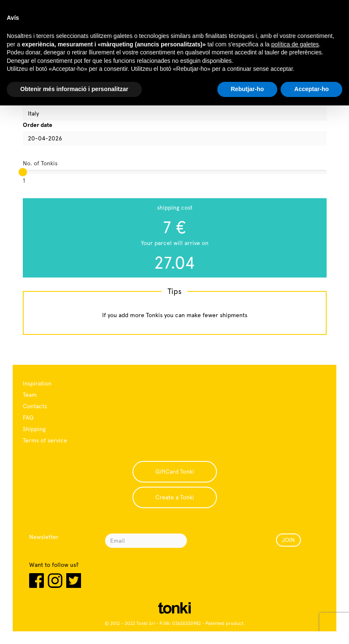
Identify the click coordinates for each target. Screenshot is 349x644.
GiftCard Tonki (175, 472)
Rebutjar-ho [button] (248, 89)
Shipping (34, 429)
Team (30, 395)
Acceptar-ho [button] (311, 89)
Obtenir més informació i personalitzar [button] (74, 89)
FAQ (28, 418)
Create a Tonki (175, 497)
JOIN (288, 540)
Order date (38, 125)
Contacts (35, 406)
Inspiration (37, 383)
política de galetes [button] (295, 44)
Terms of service (45, 440)
